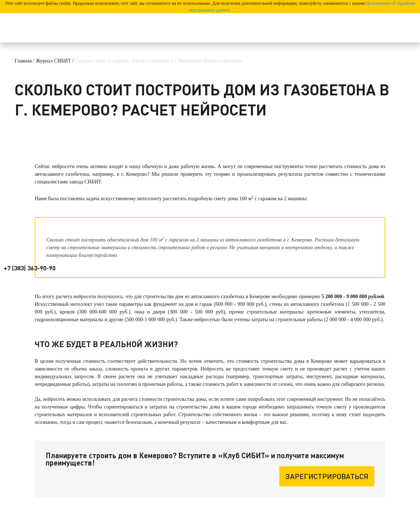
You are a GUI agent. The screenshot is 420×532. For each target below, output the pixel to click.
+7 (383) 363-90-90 (30, 268)
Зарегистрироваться (327, 476)
